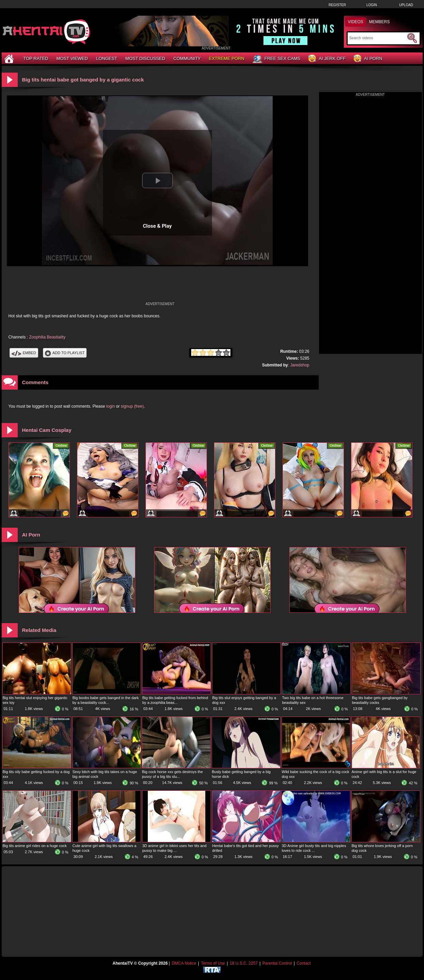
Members (380, 22)
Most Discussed (145, 58)
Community (187, 58)
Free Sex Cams (276, 59)
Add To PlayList (65, 353)
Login (372, 5)
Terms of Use (213, 963)
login (111, 406)
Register (337, 5)
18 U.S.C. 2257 (244, 963)
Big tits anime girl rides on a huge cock (35, 846)
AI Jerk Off (327, 59)
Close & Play (157, 226)
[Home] (10, 58)
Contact (304, 963)
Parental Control (277, 963)
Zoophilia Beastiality (47, 337)
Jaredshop (300, 365)
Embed (24, 353)
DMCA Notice (184, 963)
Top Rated (36, 58)
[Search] (377, 38)
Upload (406, 5)
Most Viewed (72, 58)
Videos (356, 22)
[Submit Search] (412, 38)
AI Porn (368, 59)
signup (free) (132, 406)
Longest (107, 58)
